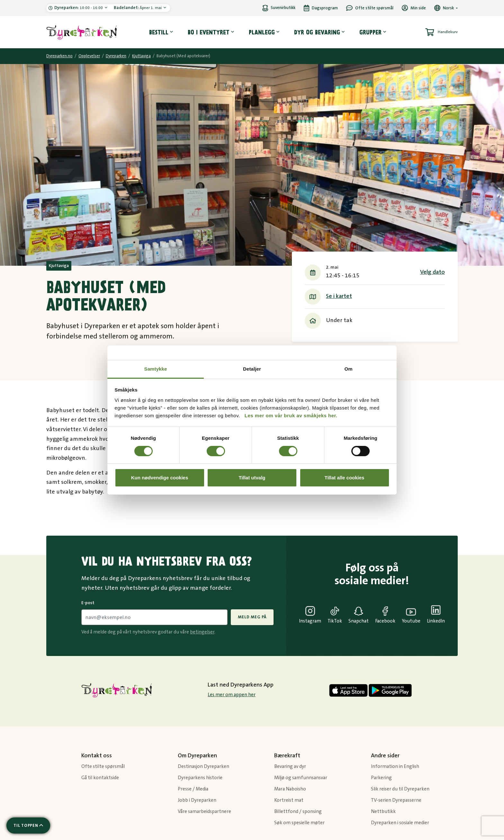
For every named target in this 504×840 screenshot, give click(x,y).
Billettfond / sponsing (298, 812)
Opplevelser (89, 56)
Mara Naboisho (290, 789)
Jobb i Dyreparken (197, 800)
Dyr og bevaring (317, 32)
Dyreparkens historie (200, 778)
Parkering (381, 778)
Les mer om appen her (232, 695)
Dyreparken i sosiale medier (400, 823)
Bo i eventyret (209, 32)
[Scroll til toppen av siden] (28, 826)
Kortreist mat (289, 800)
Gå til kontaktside (100, 778)
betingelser (202, 632)
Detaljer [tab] (252, 369)
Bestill (159, 32)
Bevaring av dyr (290, 766)
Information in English (395, 766)
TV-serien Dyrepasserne (396, 800)
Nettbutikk (383, 812)
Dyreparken (116, 56)
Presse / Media (193, 789)
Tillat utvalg (252, 478)
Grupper (370, 32)
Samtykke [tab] (156, 369)
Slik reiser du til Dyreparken (400, 789)
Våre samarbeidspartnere (204, 812)
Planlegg (262, 32)
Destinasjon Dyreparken (203, 766)
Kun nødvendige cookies (160, 478)
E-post (88, 603)
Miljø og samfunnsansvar (301, 778)
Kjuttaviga (141, 56)
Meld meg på (252, 617)
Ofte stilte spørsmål (103, 766)
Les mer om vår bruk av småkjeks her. (291, 415)
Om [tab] (348, 369)
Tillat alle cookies (345, 478)
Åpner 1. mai (138, 8)
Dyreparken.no (59, 56)
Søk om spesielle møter (299, 823)
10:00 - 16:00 (79, 8)
